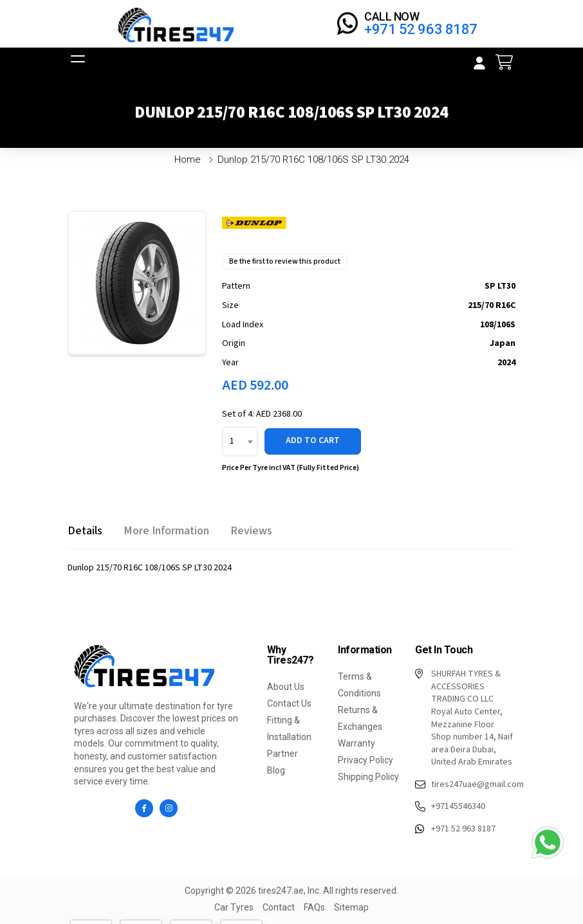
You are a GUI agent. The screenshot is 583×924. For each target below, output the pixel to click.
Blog (276, 770)
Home (188, 159)
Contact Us (289, 703)
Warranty (356, 743)
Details (85, 531)
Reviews (251, 531)
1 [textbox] (232, 441)
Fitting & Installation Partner (289, 737)
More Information (166, 531)
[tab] (85, 531)
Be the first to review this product (285, 261)
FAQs (314, 907)
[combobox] (240, 441)
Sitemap (351, 907)
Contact (279, 907)
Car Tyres (234, 907)
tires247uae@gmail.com (465, 785)
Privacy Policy (366, 760)
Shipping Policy (368, 777)
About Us (286, 687)
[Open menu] (77, 62)
